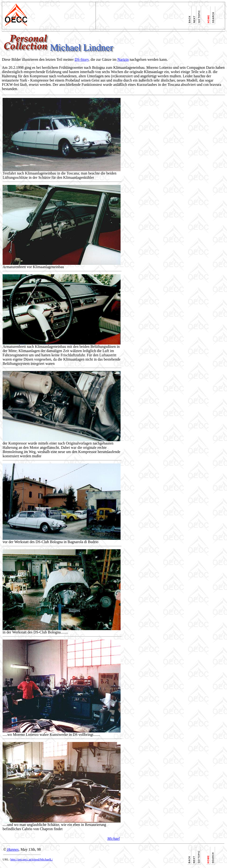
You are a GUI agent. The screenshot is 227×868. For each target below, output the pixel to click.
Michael (113, 839)
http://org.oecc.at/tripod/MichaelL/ (32, 859)
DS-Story (82, 59)
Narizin (123, 59)
